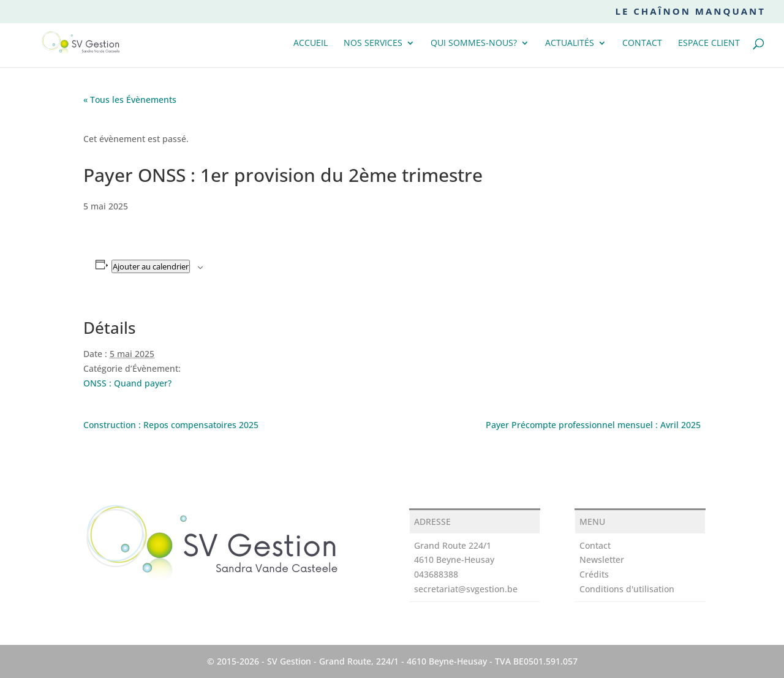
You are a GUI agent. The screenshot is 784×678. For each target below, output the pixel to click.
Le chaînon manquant (690, 12)
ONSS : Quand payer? (127, 383)
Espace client (709, 43)
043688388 (436, 574)
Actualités (570, 43)
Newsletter (602, 559)
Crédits (594, 574)
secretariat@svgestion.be (466, 589)
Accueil (311, 43)
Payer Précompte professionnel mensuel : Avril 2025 (593, 425)
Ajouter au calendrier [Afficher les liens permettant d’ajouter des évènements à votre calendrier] (151, 266)
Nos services (373, 43)
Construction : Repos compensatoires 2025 (171, 425)
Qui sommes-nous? (474, 43)
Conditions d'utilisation (627, 589)
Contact (642, 43)
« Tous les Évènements (130, 100)
